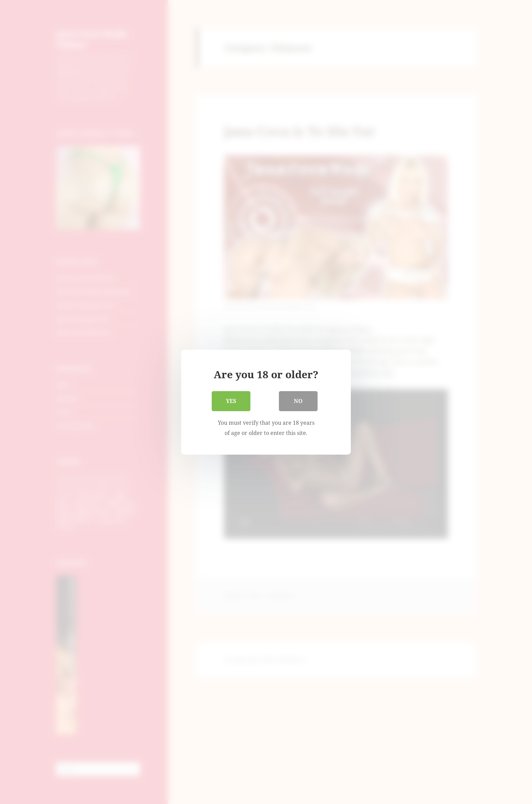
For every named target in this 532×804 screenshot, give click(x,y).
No (298, 401)
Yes (231, 401)
